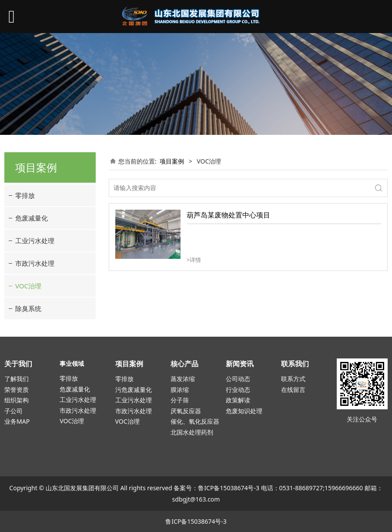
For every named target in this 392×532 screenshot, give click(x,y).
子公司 (13, 411)
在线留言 (293, 390)
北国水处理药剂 (192, 432)
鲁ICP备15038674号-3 (229, 488)
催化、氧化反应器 (195, 421)
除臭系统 (28, 308)
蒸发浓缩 (183, 379)
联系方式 (293, 379)
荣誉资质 (17, 390)
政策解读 (238, 400)
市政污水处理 (35, 263)
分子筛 (180, 400)
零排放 (25, 195)
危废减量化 (32, 218)
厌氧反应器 (186, 411)
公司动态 (238, 379)
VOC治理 (28, 286)
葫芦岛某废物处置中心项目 (228, 215)
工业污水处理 (35, 241)
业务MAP (17, 421)
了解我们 (17, 379)
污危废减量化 (134, 390)
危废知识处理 (244, 411)
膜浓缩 (180, 390)
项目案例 (172, 161)
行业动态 (238, 390)
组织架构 (17, 400)
